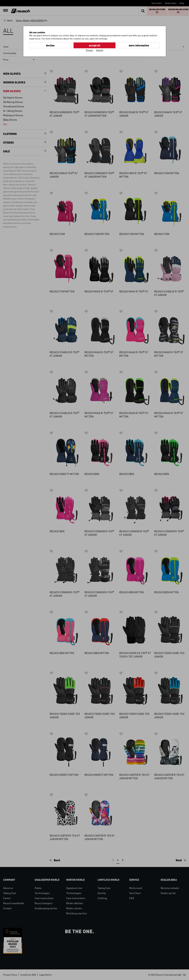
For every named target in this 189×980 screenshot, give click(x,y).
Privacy (90, 50)
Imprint (100, 50)
